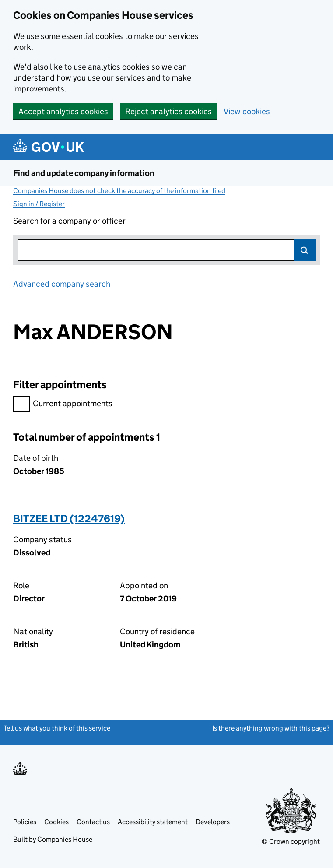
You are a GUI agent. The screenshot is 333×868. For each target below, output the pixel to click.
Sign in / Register (39, 204)
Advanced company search (62, 284)
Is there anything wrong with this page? (271, 728)
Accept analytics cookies (63, 111)
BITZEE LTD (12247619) (69, 518)
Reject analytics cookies (168, 111)
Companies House (65, 839)
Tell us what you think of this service (57, 728)
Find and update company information (84, 173)
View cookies (247, 111)
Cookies (56, 822)
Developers (213, 822)
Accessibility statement (153, 822)
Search (305, 250)
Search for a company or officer (69, 221)
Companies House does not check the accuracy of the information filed (119, 191)
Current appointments (63, 405)
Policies (25, 822)
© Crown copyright (291, 842)
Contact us (93, 822)
